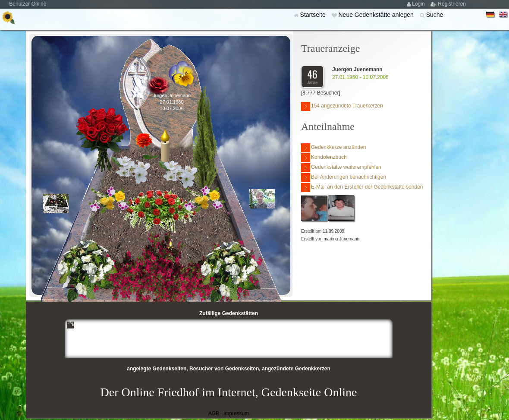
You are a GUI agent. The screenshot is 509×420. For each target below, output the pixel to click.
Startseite (314, 15)
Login (419, 4)
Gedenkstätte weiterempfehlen (341, 168)
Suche (435, 15)
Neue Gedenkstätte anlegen (377, 15)
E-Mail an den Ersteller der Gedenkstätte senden (362, 188)
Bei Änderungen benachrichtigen (344, 178)
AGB (214, 414)
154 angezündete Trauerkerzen (342, 106)
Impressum (236, 414)
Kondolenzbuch (324, 158)
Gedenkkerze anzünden (333, 148)
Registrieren (452, 4)
